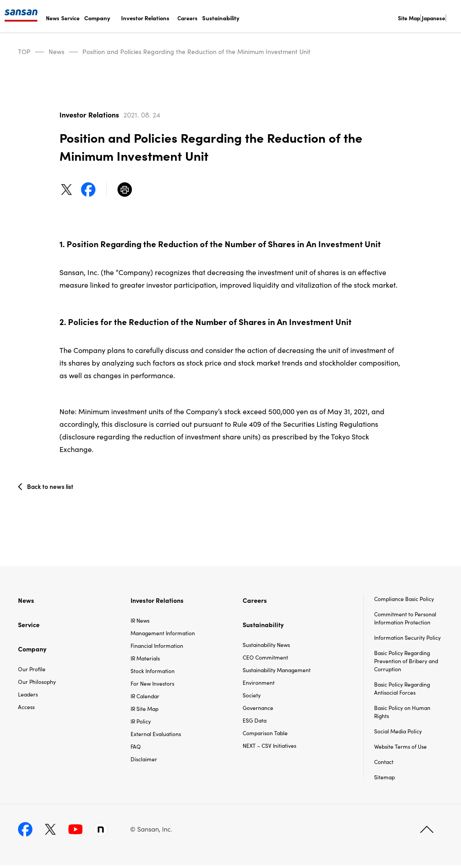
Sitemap (384, 780)
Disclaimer (144, 761)
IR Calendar (145, 698)
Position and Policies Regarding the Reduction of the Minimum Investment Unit (197, 51)
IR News (140, 622)
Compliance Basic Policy (404, 601)
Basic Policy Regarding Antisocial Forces (402, 691)
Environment (259, 685)
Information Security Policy (407, 640)
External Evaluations (156, 736)
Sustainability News (266, 647)
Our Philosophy (37, 684)
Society (252, 697)
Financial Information (157, 648)
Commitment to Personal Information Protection (405, 621)
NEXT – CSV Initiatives (269, 748)
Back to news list (51, 488)
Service (70, 18)
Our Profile (32, 671)
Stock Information (153, 673)
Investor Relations (145, 18)
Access (26, 709)
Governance (258, 710)
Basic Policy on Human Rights (402, 714)
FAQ (136, 748)
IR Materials (145, 660)
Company (97, 18)
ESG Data (255, 722)
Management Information (163, 635)
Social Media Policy (398, 734)
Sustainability (221, 18)
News (53, 18)
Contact (384, 764)
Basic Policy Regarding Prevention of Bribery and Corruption (406, 663)
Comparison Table (265, 735)
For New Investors (152, 685)
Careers (188, 18)
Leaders (28, 696)
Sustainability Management (277, 672)
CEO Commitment (265, 659)
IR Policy (141, 723)
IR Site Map (145, 711)
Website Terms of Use (400, 749)
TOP (24, 51)
